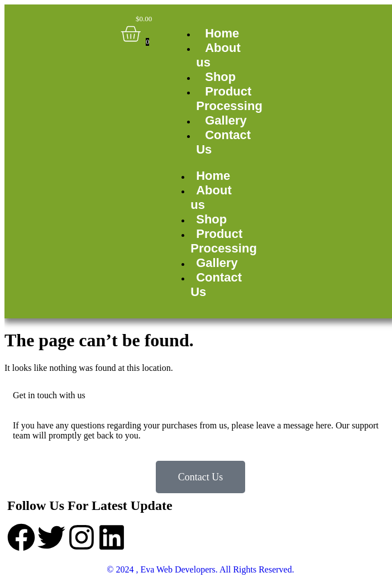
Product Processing (229, 99)
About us (218, 55)
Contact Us (223, 142)
